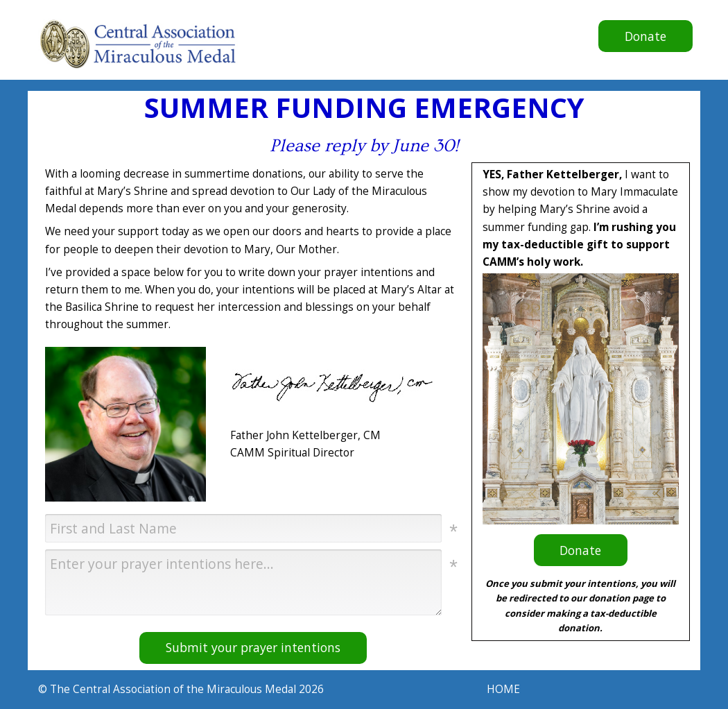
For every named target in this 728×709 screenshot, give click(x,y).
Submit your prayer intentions (253, 647)
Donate (632, 40)
